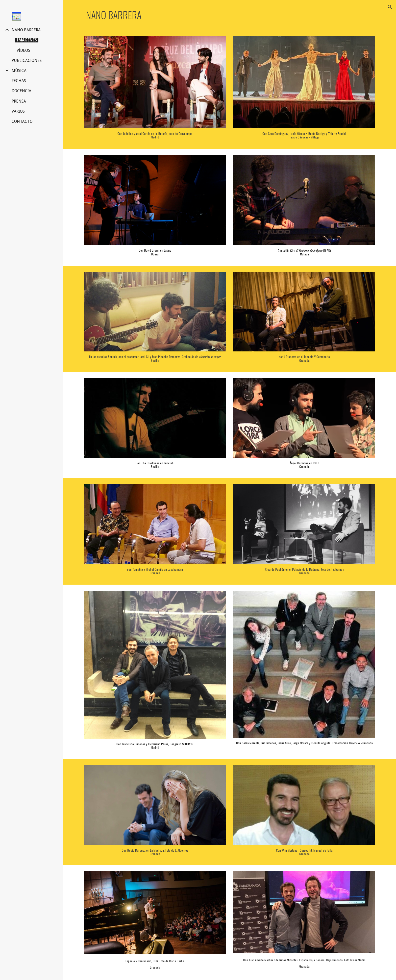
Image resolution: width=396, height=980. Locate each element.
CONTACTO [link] (22, 121)
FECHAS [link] (19, 81)
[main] (230, 15)
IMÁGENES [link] (27, 40)
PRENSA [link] (19, 101)
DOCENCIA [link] (21, 91)
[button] (390, 7)
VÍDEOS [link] (23, 50)
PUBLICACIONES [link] (27, 61)
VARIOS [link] (18, 111)
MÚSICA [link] (19, 71)
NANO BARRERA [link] (26, 30)
